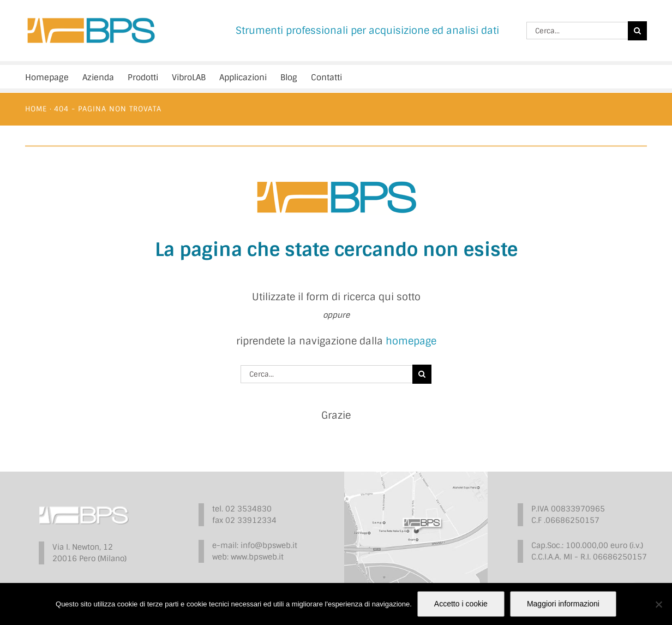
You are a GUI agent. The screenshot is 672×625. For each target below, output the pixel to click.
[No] (658, 604)
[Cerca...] (577, 31)
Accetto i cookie (461, 604)
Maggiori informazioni (563, 604)
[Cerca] (637, 31)
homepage (411, 341)
